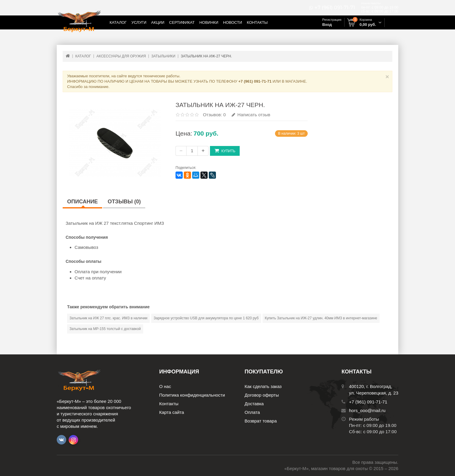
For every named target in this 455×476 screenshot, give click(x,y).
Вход (327, 25)
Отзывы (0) (124, 202)
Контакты (257, 22)
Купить (225, 151)
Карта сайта (172, 412)
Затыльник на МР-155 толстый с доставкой (105, 329)
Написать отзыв (251, 115)
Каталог (118, 22)
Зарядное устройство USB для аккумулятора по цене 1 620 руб (206, 318)
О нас (165, 386)
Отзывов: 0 (214, 115)
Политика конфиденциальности (192, 395)
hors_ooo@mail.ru (367, 410)
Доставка (254, 404)
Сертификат (182, 22)
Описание (82, 202)
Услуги (139, 22)
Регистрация (332, 20)
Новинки (209, 22)
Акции (158, 22)
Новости (233, 22)
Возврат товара (261, 421)
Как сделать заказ (263, 386)
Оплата (252, 412)
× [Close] (387, 77)
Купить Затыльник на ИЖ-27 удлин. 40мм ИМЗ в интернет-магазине (321, 318)
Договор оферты (262, 395)
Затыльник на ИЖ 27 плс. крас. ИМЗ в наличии (108, 318)
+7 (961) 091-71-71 (335, 8)
